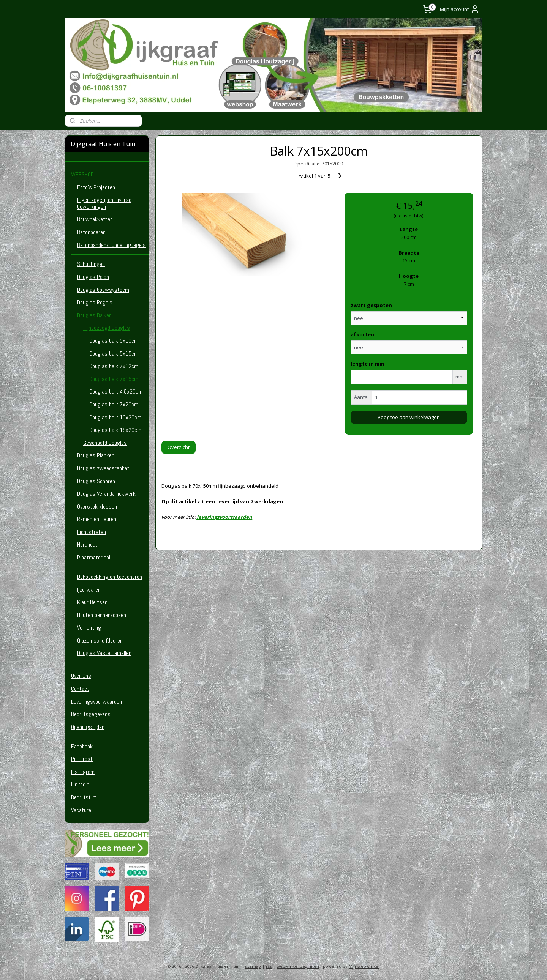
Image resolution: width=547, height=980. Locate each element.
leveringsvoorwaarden (224, 517)
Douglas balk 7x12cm (114, 366)
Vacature (81, 810)
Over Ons (81, 676)
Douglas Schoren (96, 481)
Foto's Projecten (96, 187)
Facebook (82, 746)
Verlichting (89, 628)
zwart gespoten (371, 305)
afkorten (362, 334)
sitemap (253, 966)
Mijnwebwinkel (364, 966)
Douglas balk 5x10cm (114, 341)
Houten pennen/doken (102, 615)
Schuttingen (91, 264)
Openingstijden (88, 727)
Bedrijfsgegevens (91, 714)
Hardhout (87, 544)
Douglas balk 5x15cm (114, 354)
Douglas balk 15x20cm (115, 430)
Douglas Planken (96, 455)
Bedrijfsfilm (84, 797)
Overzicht (179, 447)
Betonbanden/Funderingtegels (111, 245)
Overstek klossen (97, 507)
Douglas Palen (93, 277)
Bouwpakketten (95, 219)
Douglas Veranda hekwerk (106, 494)
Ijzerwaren (89, 590)
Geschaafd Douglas (105, 443)
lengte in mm (367, 364)
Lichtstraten (92, 532)
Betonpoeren (91, 232)
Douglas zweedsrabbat (103, 468)
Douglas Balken (94, 315)
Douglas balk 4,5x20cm (116, 392)
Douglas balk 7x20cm (114, 404)
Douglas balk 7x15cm (114, 379)
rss (269, 966)
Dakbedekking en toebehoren (110, 577)
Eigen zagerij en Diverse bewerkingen (104, 203)
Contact (80, 689)
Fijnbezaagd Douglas (107, 328)
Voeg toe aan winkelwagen (409, 417)
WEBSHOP (82, 174)
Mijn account (460, 9)
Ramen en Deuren (97, 519)
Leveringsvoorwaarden (96, 702)
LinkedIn (80, 784)
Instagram (83, 772)
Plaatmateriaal (94, 557)
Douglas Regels (95, 302)
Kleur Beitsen (92, 602)
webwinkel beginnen (298, 966)
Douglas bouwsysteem (103, 290)
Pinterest (82, 759)
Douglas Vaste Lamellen (104, 653)
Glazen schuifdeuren (100, 640)
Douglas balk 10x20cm (115, 417)
